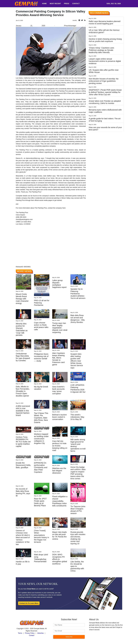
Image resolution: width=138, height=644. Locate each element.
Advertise (40, 633)
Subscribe (69, 637)
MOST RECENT (55, 4)
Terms (20, 633)
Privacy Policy (30, 633)
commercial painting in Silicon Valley (58, 198)
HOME (44, 4)
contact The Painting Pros (33, 128)
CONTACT (76, 4)
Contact (32, 635)
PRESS (67, 4)
